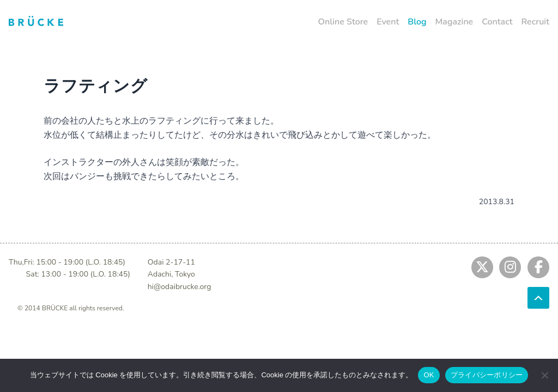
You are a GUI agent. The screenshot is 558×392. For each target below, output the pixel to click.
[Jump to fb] (538, 267)
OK (429, 375)
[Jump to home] (36, 21)
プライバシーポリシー (487, 375)
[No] (544, 375)
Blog (417, 22)
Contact (497, 22)
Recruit (535, 22)
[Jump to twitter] (482, 267)
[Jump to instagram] (510, 267)
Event (388, 22)
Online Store (343, 22)
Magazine (454, 22)
